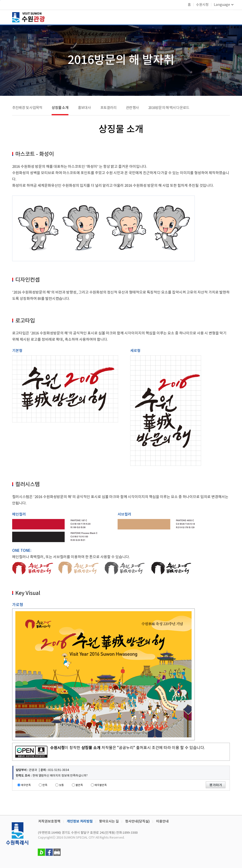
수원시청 (202, 5)
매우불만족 (101, 785)
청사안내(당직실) (137, 821)
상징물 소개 (60, 108)
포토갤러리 (108, 108)
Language (224, 5)
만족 (45, 785)
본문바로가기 (0, 0)
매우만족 (26, 785)
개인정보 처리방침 (80, 821)
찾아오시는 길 (109, 821)
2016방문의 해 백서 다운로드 (169, 108)
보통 (61, 785)
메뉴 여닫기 (227, 17)
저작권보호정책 (49, 821)
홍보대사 (84, 108)
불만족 (79, 785)
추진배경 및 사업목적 (27, 108)
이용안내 (162, 821)
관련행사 (132, 108)
